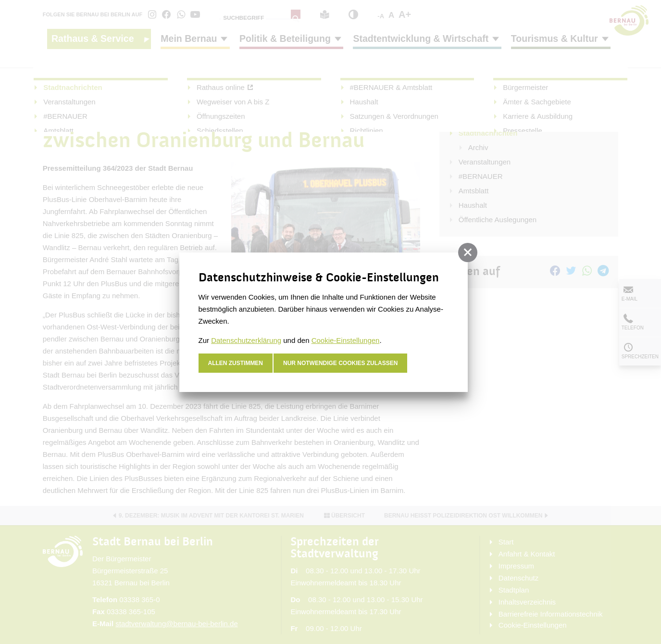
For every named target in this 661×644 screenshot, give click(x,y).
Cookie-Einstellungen (346, 340)
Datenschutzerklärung (246, 340)
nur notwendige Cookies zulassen (341, 363)
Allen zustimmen (236, 363)
